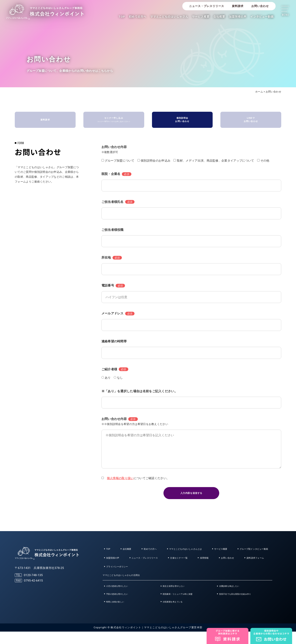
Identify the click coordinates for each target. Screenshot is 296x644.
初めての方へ (138, 16)
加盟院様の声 (238, 16)
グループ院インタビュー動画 (125, 562)
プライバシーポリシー (209, 573)
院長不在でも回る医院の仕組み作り (242, 604)
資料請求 (238, 6)
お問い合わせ (260, 6)
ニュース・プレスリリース (207, 6)
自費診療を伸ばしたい (234, 595)
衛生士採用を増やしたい (178, 595)
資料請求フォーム (171, 573)
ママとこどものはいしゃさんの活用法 (126, 583)
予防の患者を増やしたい (122, 604)
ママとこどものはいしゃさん (169, 16)
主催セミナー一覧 (242, 562)
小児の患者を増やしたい (122, 595)
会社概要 (219, 16)
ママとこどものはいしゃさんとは (199, 552)
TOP (122, 16)
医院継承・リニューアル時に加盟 (184, 604)
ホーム (259, 92)
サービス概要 (201, 16)
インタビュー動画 (262, 16)
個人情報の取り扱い (120, 480)
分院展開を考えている (177, 614)
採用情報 (112, 573)
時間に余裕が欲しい (119, 614)
